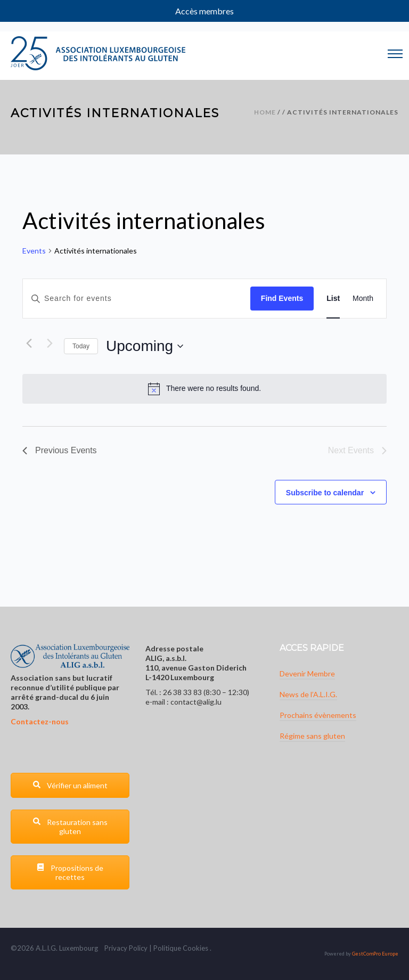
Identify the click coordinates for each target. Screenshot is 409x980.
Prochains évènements (318, 715)
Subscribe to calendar (325, 493)
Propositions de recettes (70, 872)
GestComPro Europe (375, 954)
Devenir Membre (307, 673)
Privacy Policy (126, 948)
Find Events (282, 298)
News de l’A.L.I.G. (308, 694)
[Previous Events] (29, 344)
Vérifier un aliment (70, 785)
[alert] (204, 389)
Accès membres (204, 11)
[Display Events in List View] (333, 299)
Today (81, 346)
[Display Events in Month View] (363, 299)
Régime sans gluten (312, 736)
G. (54, 948)
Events (34, 251)
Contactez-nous (40, 721)
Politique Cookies (181, 948)
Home (265, 112)
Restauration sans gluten (70, 827)
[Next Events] (50, 344)
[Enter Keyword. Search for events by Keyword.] (137, 299)
